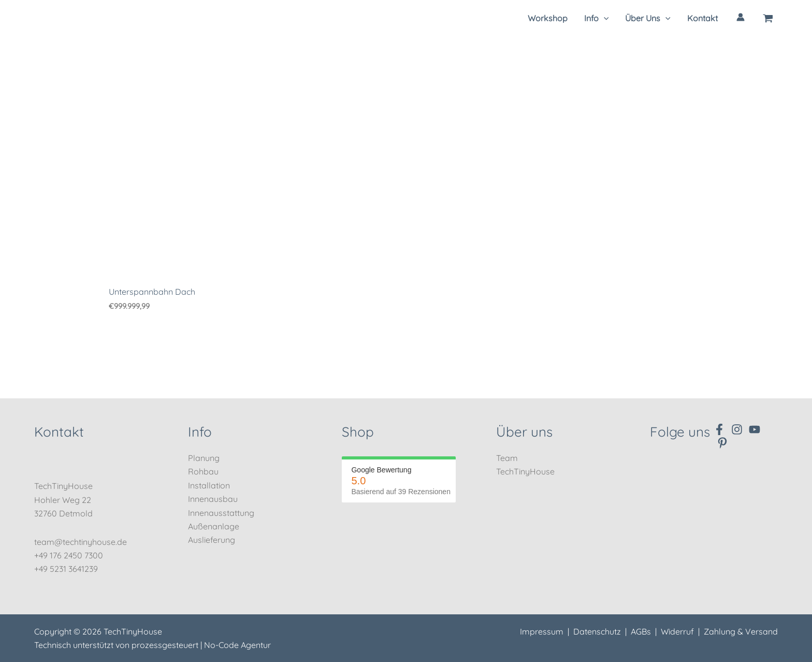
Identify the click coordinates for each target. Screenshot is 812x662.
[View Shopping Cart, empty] (768, 18)
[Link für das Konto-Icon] (741, 17)
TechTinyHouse (525, 471)
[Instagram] (737, 429)
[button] (597, 18)
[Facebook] (719, 429)
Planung (204, 458)
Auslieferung (212, 540)
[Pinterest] (722, 443)
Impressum (542, 631)
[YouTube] (755, 429)
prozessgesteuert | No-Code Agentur (201, 645)
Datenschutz (597, 631)
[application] (604, 18)
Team (507, 458)
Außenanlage (214, 526)
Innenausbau (213, 499)
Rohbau (203, 471)
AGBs (641, 631)
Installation (209, 485)
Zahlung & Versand (741, 631)
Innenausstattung (221, 513)
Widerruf (677, 631)
